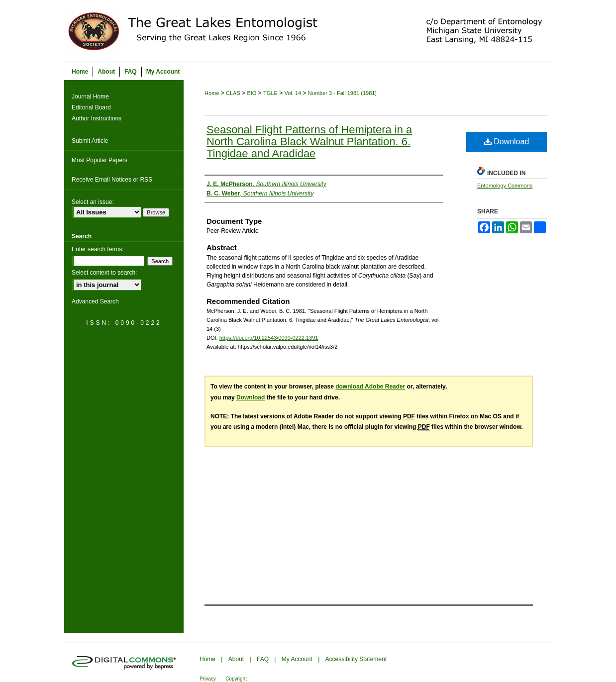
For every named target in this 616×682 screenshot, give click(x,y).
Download (507, 142)
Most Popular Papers (100, 160)
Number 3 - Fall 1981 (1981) (342, 93)
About (236, 659)
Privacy (208, 679)
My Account (297, 659)
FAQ (263, 659)
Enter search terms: (98, 249)
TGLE (270, 93)
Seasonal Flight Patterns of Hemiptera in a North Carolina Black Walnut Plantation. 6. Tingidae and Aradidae (309, 142)
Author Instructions (97, 118)
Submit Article (90, 141)
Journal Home (90, 97)
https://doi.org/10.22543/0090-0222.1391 (269, 338)
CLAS (233, 93)
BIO (252, 93)
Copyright (236, 679)
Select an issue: (93, 202)
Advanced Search (95, 301)
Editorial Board (91, 107)
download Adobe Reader (370, 387)
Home (212, 93)
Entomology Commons (505, 186)
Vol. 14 (293, 93)
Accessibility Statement (356, 659)
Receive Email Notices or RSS (112, 180)
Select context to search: (104, 273)
